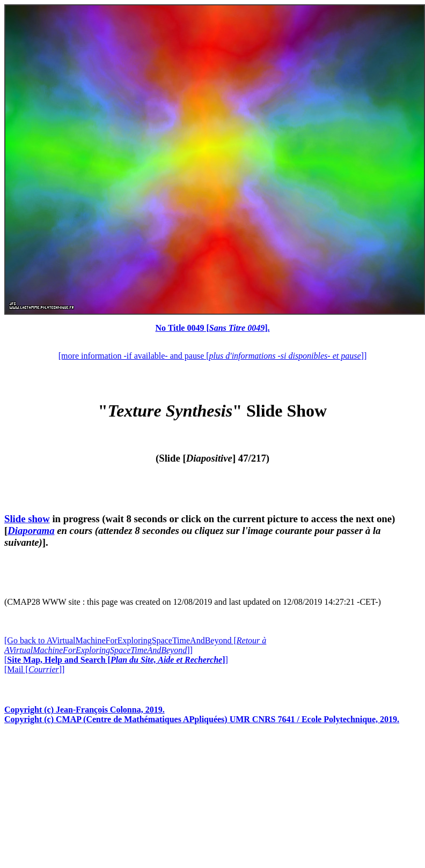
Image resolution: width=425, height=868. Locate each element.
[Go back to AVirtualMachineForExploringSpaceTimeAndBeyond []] (135, 645)
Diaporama (31, 531)
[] (116, 660)
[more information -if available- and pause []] (213, 356)
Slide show (27, 519)
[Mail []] (34, 669)
